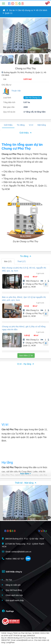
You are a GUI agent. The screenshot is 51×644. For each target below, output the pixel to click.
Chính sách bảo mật (12, 595)
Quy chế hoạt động (12, 590)
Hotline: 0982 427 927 (13, 559)
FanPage (8, 611)
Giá (5, 79)
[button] (48, 35)
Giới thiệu (8, 125)
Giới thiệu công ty (12, 571)
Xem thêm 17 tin (26, 356)
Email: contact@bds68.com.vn (17, 552)
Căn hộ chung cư (25, 10)
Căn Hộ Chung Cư (33, 98)
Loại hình (7, 98)
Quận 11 (9, 13)
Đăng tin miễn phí (11, 585)
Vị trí (31, 125)
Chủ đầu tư (6, 85)
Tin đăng (21, 125)
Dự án (12, 10)
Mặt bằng (42, 125)
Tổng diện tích (9, 102)
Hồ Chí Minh (42, 10)
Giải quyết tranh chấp (13, 600)
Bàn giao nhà (9, 107)
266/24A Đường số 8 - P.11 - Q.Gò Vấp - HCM (23, 539)
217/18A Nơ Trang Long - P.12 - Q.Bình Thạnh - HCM (24, 545)
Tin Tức (7, 580)
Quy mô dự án (9, 112)
